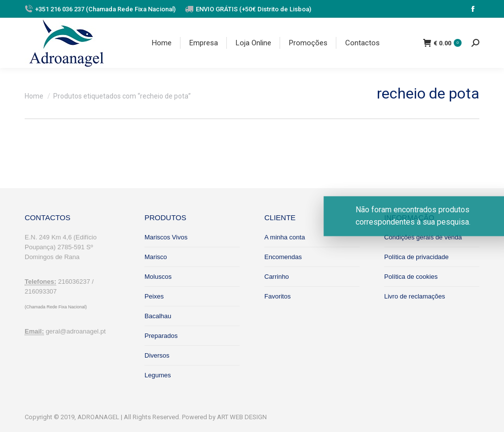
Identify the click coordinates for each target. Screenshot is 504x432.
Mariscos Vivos (166, 237)
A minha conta (285, 237)
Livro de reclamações (415, 296)
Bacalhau (158, 316)
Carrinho (277, 277)
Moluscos (158, 277)
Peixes (154, 296)
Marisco (156, 257)
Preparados (161, 336)
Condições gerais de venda (423, 237)
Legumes (158, 375)
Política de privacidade (416, 257)
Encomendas (283, 257)
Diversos (157, 355)
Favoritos (277, 296)
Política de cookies (411, 277)
